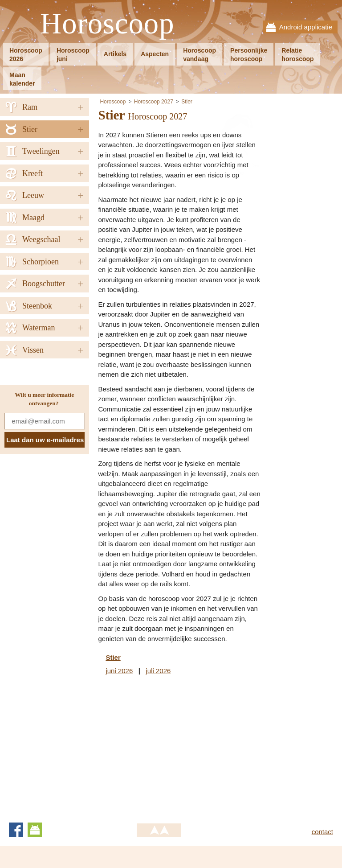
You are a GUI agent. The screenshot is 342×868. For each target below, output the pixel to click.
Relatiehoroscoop (297, 55)
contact (322, 832)
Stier (187, 102)
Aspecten (155, 54)
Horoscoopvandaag (199, 55)
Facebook (16, 830)
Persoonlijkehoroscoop (249, 55)
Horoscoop (107, 24)
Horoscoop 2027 (154, 102)
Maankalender (22, 79)
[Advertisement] (173, 747)
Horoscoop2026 (26, 55)
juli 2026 (158, 671)
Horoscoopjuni (73, 55)
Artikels (115, 54)
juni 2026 (119, 671)
